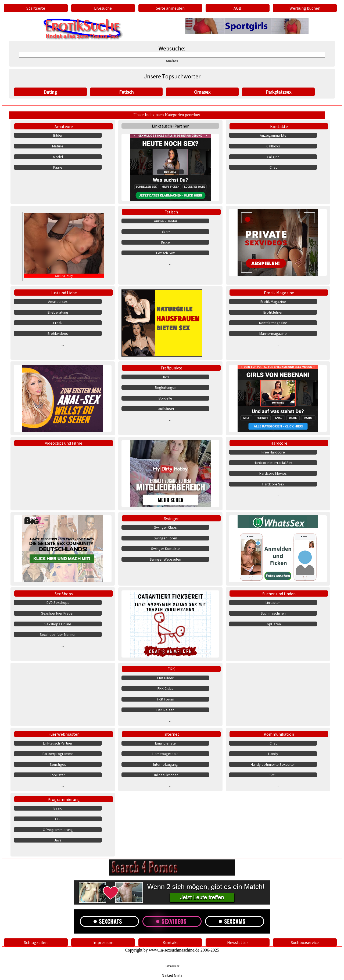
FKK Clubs (165, 688)
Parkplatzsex (278, 92)
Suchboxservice (305, 942)
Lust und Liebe (64, 293)
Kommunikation (279, 734)
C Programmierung (58, 830)
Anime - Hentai (165, 221)
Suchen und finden (279, 594)
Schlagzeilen (36, 942)
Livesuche (103, 8)
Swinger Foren (165, 538)
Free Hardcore (273, 452)
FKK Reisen (165, 710)
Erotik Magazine (279, 293)
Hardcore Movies (273, 473)
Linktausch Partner (58, 743)
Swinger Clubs (165, 527)
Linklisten (273, 602)
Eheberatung (58, 312)
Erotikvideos (58, 333)
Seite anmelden (170, 8)
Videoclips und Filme (64, 443)
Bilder (58, 135)
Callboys (273, 146)
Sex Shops (64, 594)
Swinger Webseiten (165, 559)
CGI (58, 819)
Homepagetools (165, 754)
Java (58, 840)
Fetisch (126, 92)
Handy (273, 754)
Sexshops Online (58, 624)
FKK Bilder (165, 678)
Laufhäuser (166, 409)
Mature (58, 146)
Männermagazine (273, 333)
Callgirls (273, 157)
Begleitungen (166, 387)
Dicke (165, 242)
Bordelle (165, 398)
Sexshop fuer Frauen (58, 613)
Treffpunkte (171, 368)
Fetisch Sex (165, 253)
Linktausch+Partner (170, 126)
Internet (171, 734)
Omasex (202, 92)
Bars (165, 377)
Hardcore (279, 443)
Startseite (36, 8)
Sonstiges (58, 764)
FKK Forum (166, 699)
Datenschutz (172, 966)
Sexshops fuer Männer (58, 634)
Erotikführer (273, 312)
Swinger (171, 518)
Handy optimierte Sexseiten (273, 764)
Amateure (64, 126)
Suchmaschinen (273, 613)
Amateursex (58, 302)
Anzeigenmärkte (273, 135)
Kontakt (170, 942)
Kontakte (279, 126)
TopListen (273, 624)
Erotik (58, 323)
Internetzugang (166, 764)
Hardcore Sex (273, 484)
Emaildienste (165, 743)
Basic (58, 808)
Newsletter (238, 942)
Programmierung (64, 799)
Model (58, 157)
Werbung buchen (305, 8)
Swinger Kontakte (165, 549)
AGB (237, 8)
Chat (273, 167)
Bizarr (165, 232)
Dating (50, 92)
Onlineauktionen (165, 775)
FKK (171, 669)
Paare (58, 167)
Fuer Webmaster (64, 734)
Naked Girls (172, 975)
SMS (273, 775)
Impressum (103, 942)
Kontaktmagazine (273, 323)
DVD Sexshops (58, 602)
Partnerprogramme (58, 754)
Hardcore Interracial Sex (273, 463)
